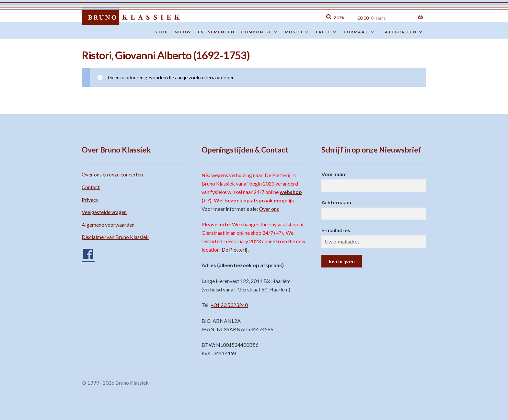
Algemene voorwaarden (108, 225)
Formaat (359, 32)
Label (327, 32)
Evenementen (216, 32)
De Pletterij (234, 250)
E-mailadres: (336, 230)
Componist (260, 32)
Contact (91, 187)
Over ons (269, 209)
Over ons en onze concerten (112, 174)
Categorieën (402, 32)
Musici (297, 32)
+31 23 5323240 (229, 305)
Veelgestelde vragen (104, 212)
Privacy (90, 200)
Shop (161, 32)
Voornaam (334, 174)
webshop (291, 192)
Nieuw (183, 32)
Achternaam (336, 202)
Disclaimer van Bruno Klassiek (115, 237)
